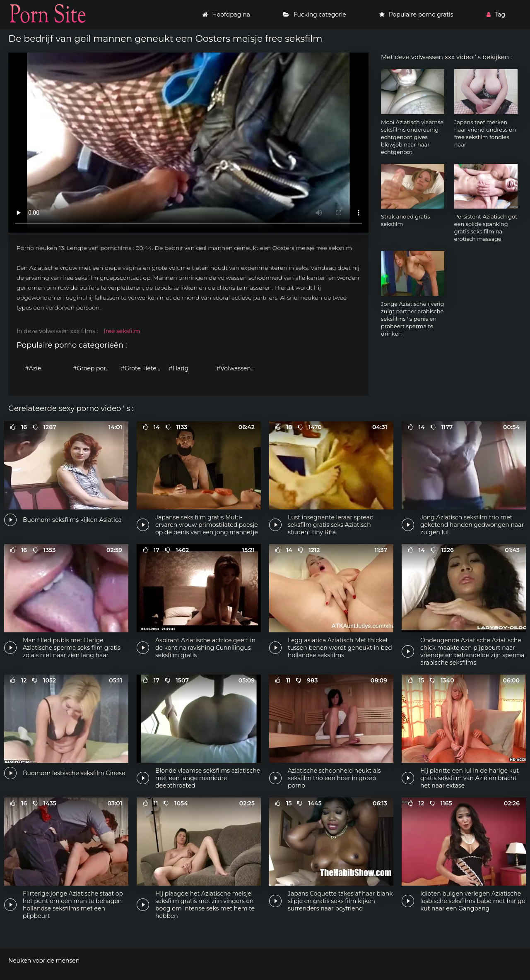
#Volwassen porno (238, 368)
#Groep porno (93, 368)
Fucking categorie (315, 14)
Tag (496, 14)
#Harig (178, 368)
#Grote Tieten (140, 368)
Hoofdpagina (226, 14)
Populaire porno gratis (416, 14)
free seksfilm (122, 331)
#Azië (33, 368)
